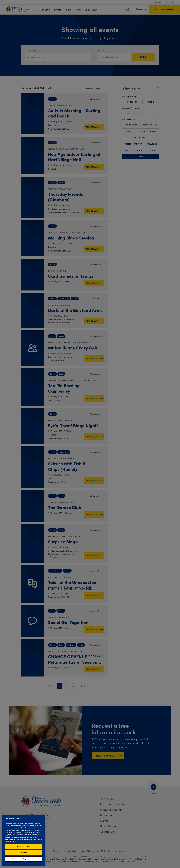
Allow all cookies (24, 846)
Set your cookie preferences (24, 859)
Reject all (23, 853)
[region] (24, 841)
